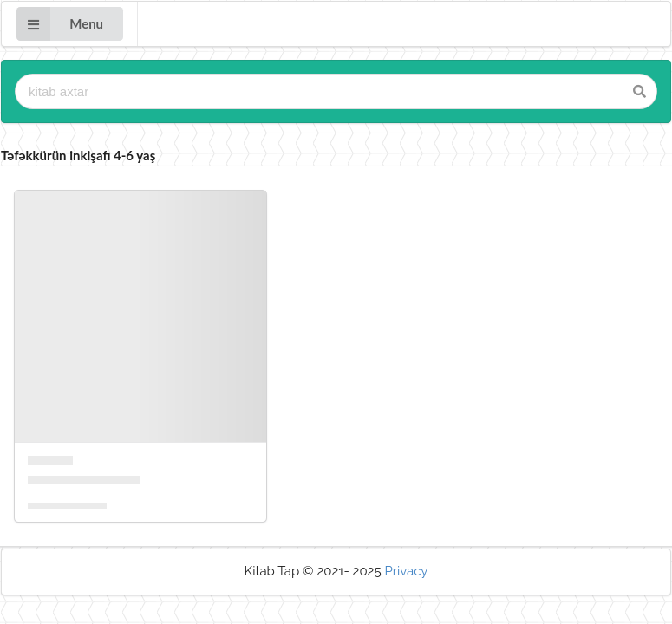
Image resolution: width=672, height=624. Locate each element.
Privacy (406, 571)
